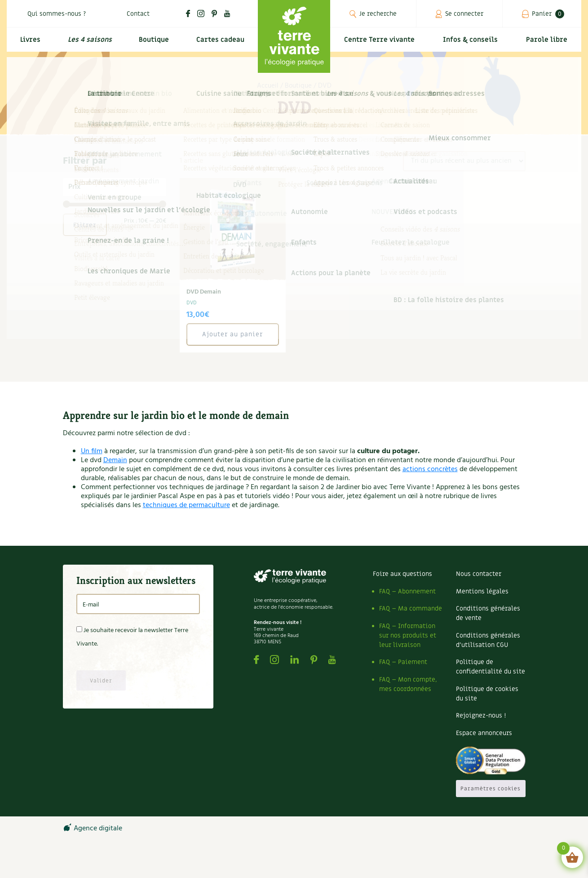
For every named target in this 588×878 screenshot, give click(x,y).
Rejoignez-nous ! (481, 715)
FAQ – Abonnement (407, 591)
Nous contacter (479, 574)
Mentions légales (482, 591)
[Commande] (464, 161)
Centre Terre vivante (381, 43)
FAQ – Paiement (403, 662)
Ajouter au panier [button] (232, 334)
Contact (138, 14)
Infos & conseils (474, 43)
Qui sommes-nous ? (57, 14)
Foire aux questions (402, 574)
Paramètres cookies (491, 789)
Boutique (152, 43)
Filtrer (85, 225)
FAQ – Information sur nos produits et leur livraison (408, 635)
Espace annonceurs (484, 733)
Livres (29, 43)
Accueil (268, 86)
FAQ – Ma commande (411, 608)
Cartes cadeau (219, 43)
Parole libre (548, 43)
